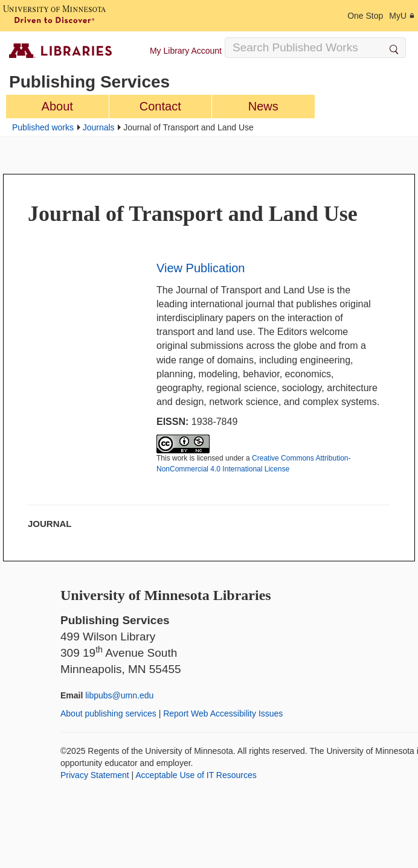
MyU (402, 16)
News (263, 106)
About (57, 106)
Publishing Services (89, 82)
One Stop (365, 16)
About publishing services (108, 713)
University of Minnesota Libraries (166, 595)
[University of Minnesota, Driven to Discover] (54, 16)
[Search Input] (315, 48)
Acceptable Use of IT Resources (196, 775)
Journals (99, 127)
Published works (43, 127)
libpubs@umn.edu (119, 695)
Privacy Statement (95, 775)
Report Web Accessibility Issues (223, 713)
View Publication (201, 268)
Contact (160, 106)
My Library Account (186, 51)
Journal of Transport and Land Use (193, 214)
